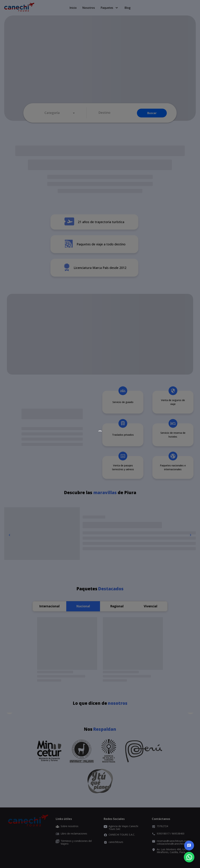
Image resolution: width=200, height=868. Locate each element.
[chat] (189, 846)
